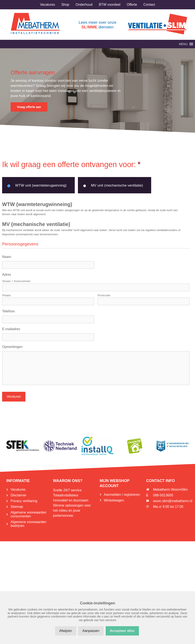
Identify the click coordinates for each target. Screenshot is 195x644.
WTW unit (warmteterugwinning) (41, 185)
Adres (7, 275)
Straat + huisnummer (17, 281)
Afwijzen (66, 631)
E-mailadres (11, 329)
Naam (7, 257)
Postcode (104, 295)
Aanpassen (91, 631)
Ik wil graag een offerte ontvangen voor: (71, 164)
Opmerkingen (12, 347)
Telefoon (9, 311)
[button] (183, 44)
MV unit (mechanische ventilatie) (117, 185)
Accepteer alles (122, 631)
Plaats (7, 295)
